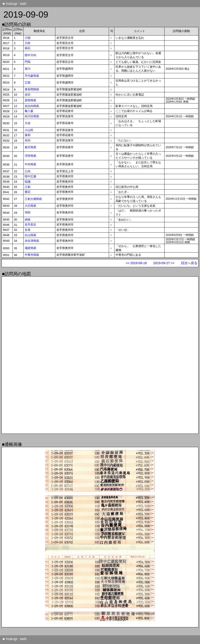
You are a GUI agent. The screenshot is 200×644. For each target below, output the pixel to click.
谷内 (28, 140)
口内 (28, 171)
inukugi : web (14, 4)
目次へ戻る (189, 263)
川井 (28, 43)
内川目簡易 (32, 116)
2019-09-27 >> (164, 263)
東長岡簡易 (32, 89)
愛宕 (28, 192)
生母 (28, 230)
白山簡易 (30, 235)
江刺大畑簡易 (33, 199)
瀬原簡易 (30, 248)
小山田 (29, 130)
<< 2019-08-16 (136, 263)
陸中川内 (30, 55)
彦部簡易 (30, 100)
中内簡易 (30, 164)
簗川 (28, 69)
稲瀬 (28, 182)
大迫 (28, 123)
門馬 (28, 62)
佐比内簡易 (32, 106)
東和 (28, 135)
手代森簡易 (32, 76)
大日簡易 (30, 206)
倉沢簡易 (30, 147)
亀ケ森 (29, 111)
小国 (28, 38)
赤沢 (28, 95)
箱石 (28, 48)
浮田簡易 (30, 156)
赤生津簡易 (32, 241)
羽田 (28, 213)
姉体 (28, 220)
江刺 (28, 187)
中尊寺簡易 (32, 255)
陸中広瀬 (30, 176)
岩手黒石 (30, 225)
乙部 (28, 83)
